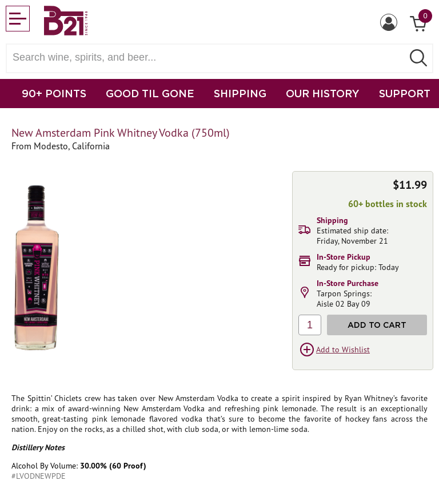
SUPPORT (405, 93)
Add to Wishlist (343, 350)
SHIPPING (240, 93)
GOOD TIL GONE (150, 93)
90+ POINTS (54, 93)
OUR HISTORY (323, 93)
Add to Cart (377, 325)
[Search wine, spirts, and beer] (208, 57)
